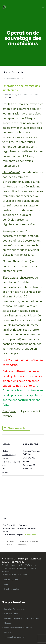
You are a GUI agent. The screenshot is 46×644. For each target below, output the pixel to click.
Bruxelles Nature (11, 614)
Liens (6, 584)
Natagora (8, 632)
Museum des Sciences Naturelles (18, 627)
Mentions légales (11, 589)
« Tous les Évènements (13, 72)
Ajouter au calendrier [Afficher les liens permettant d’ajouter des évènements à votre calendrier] (17, 428)
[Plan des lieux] (23, 493)
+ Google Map (30, 535)
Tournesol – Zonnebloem (15, 637)
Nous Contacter (11, 580)
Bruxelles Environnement (15, 609)
